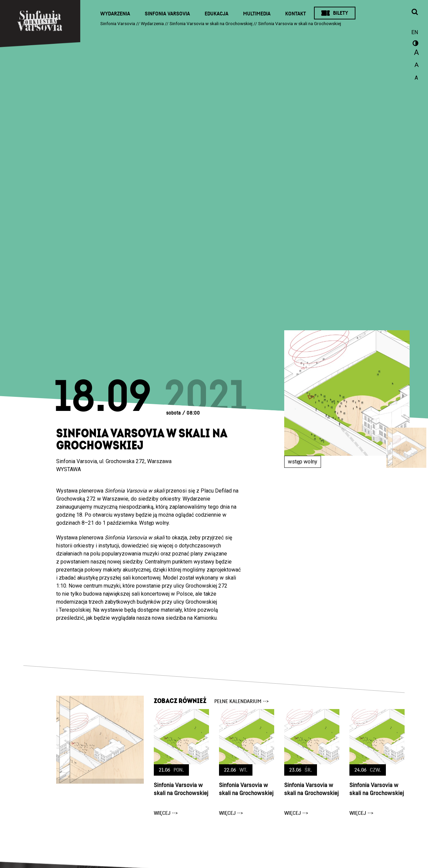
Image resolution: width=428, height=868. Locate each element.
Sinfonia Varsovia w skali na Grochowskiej (181, 789)
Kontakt (296, 14)
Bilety (341, 13)
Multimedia (257, 14)
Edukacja (217, 14)
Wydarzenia (115, 14)
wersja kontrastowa (415, 44)
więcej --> (166, 813)
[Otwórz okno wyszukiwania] (415, 12)
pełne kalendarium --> (242, 701)
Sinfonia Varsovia (167, 14)
